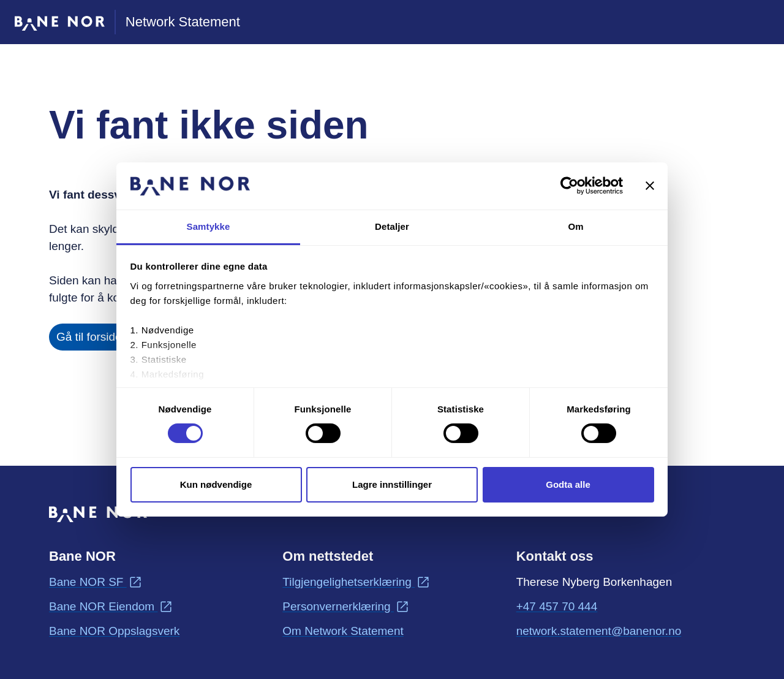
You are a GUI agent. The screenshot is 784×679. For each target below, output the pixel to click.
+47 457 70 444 (557, 606)
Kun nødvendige (216, 484)
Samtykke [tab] (209, 226)
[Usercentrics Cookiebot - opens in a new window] (569, 186)
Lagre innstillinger (392, 484)
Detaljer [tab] (392, 226)
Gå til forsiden (92, 337)
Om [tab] (575, 226)
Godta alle (568, 484)
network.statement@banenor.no (599, 630)
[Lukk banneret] (650, 186)
